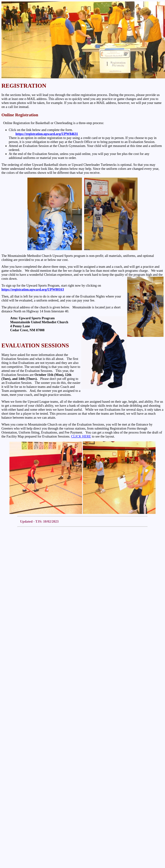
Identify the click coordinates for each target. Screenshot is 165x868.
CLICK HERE (81, 436)
